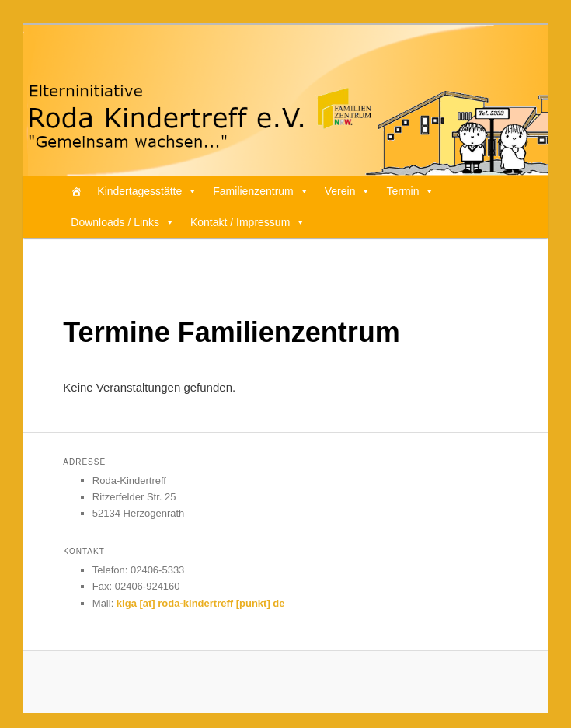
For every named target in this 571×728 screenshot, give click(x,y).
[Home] (76, 191)
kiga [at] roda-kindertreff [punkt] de (201, 603)
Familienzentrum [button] (261, 191)
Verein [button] (348, 191)
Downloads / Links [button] (123, 222)
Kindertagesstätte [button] (147, 191)
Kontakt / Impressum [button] (248, 222)
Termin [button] (410, 191)
